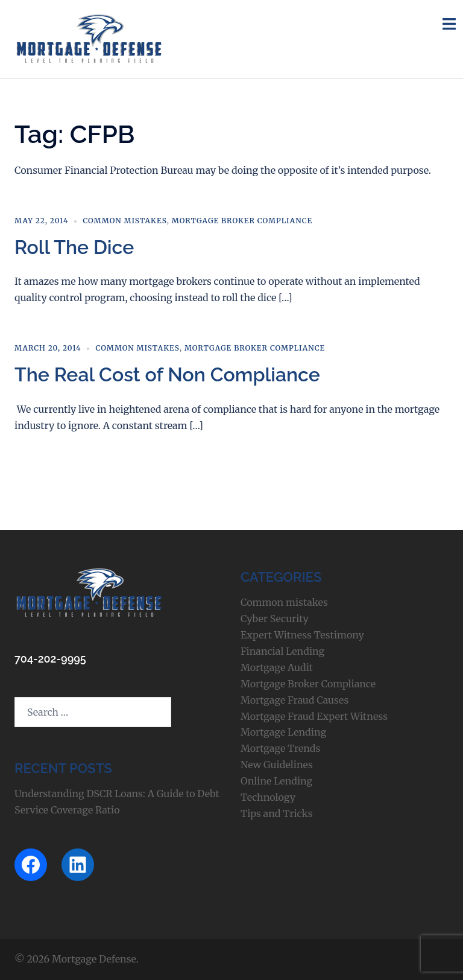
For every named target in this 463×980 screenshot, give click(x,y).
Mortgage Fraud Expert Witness (314, 716)
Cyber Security (275, 619)
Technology (268, 797)
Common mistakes (124, 221)
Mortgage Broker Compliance (242, 221)
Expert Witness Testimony (302, 635)
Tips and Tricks (276, 813)
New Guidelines (277, 765)
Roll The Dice (74, 247)
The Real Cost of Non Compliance (167, 374)
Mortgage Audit (277, 667)
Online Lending (276, 781)
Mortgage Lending (283, 732)
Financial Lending (282, 651)
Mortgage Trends (280, 748)
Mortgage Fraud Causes (294, 700)
